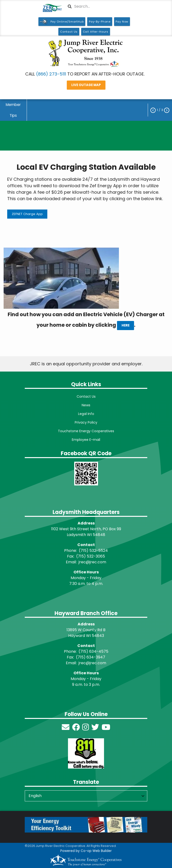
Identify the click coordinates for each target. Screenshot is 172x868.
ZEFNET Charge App (27, 214)
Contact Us (86, 396)
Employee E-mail (86, 440)
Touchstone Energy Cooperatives (86, 431)
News (86, 405)
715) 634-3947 (91, 657)
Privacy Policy (86, 422)
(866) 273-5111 (51, 74)
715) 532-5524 (94, 551)
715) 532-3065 (91, 556)
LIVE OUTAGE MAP (86, 85)
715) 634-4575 (94, 651)
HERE (126, 325)
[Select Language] (86, 796)
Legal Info (86, 414)
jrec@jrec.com (92, 562)
